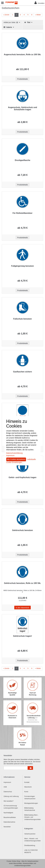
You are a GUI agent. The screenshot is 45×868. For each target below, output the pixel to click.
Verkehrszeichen (30, 834)
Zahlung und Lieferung (11, 796)
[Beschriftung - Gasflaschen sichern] (22, 360)
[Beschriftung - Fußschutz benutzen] (22, 308)
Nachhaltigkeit (8, 813)
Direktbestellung (30, 845)
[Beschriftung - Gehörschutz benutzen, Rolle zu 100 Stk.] (22, 572)
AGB (5, 787)
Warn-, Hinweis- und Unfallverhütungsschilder (33, 840)
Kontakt (27, 782)
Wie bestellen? (9, 801)
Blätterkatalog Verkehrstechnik (30, 809)
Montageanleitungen (31, 803)
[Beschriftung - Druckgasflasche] (22, 149)
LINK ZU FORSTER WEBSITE (31, 851)
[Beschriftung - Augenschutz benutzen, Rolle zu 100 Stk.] (22, 43)
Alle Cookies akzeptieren (16, 459)
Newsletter (7, 827)
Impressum (7, 782)
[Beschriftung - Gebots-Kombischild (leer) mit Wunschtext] (22, 413)
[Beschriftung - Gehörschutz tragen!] (22, 625)
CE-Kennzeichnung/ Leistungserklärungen (11, 807)
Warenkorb (28, 787)
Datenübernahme (9, 822)
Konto (26, 792)
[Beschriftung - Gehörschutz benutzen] (22, 519)
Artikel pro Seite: (12, 22)
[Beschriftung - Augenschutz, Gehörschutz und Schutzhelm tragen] (22, 96)
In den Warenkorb (22, 608)
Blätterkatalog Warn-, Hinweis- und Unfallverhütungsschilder (33, 817)
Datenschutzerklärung (14, 453)
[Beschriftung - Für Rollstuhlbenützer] (22, 202)
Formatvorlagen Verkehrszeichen (30, 798)
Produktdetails (22, 79)
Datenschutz (8, 792)
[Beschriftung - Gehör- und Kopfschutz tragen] (22, 466)
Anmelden (39, 3)
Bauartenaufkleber (10, 817)
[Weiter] (38, 15)
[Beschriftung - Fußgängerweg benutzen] (22, 255)
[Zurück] (6, 15)
